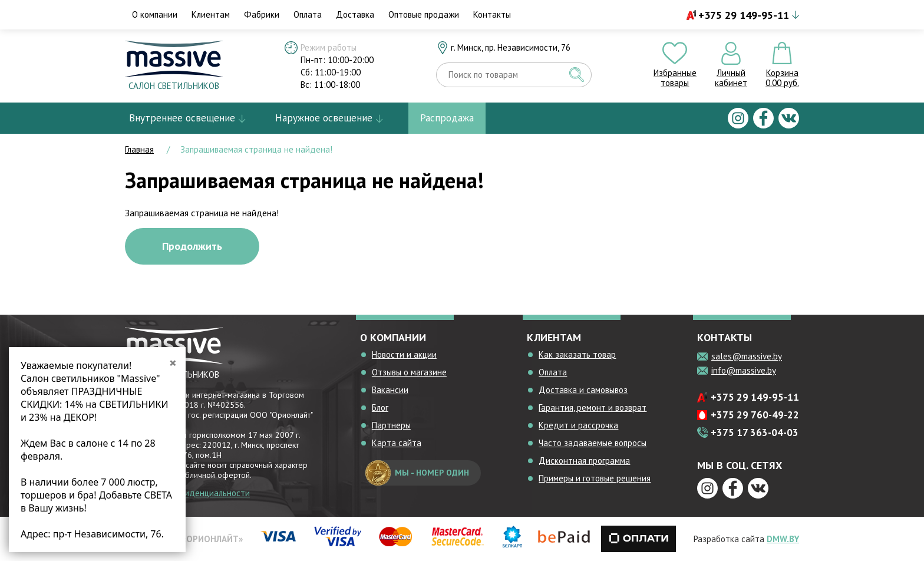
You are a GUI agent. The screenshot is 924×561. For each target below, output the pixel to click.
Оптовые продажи (424, 14)
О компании (155, 14)
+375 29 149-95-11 (744, 15)
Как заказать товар (577, 354)
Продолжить (192, 246)
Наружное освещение (324, 118)
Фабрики (262, 14)
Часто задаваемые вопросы (593, 443)
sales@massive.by (747, 356)
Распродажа (447, 118)
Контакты (492, 14)
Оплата (308, 14)
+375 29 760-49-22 (755, 415)
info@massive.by (744, 370)
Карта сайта (397, 443)
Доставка (355, 14)
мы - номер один (417, 473)
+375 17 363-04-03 (755, 433)
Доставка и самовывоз (583, 390)
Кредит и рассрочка (578, 425)
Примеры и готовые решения (595, 478)
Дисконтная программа (584, 461)
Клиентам (211, 14)
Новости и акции (404, 354)
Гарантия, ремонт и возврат (593, 407)
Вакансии (390, 390)
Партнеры (391, 425)
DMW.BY (783, 539)
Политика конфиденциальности (187, 493)
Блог (380, 407)
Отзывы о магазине (409, 372)
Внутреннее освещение (182, 118)
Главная (139, 149)
